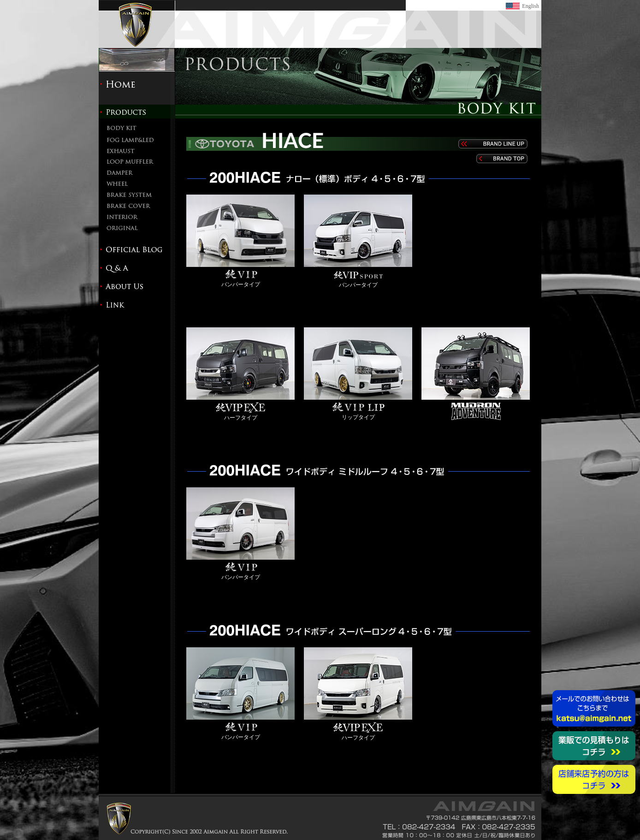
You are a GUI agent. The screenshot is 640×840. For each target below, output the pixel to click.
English (530, 6)
